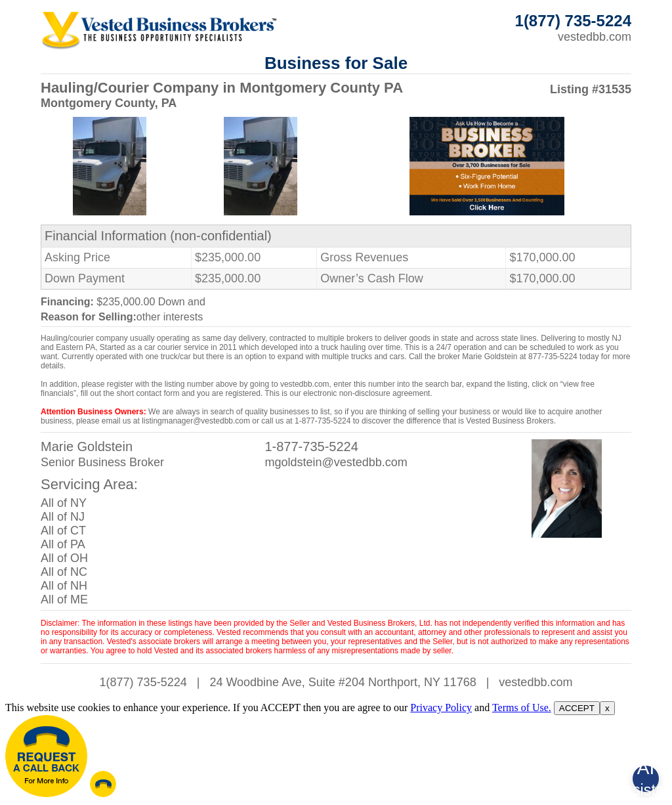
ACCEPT (577, 708)
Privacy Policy (441, 707)
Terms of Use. (522, 707)
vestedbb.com (595, 37)
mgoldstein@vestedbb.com (336, 462)
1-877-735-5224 (311, 446)
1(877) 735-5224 (143, 682)
